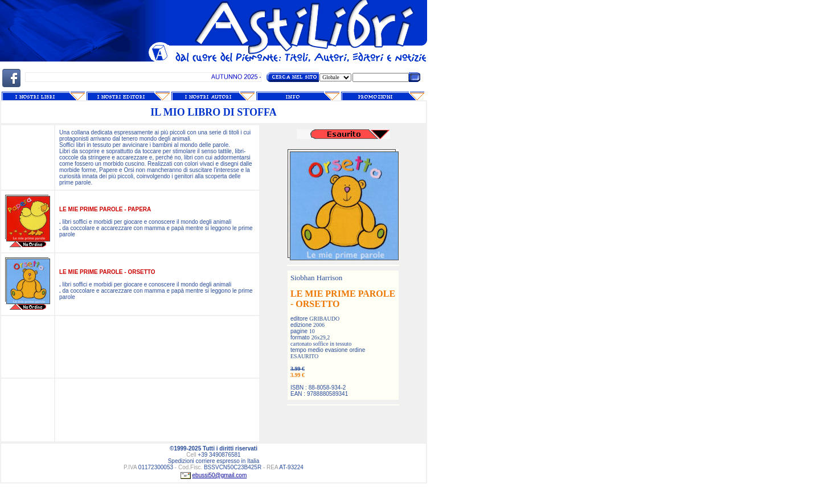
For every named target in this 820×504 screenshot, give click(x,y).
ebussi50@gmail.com (220, 475)
